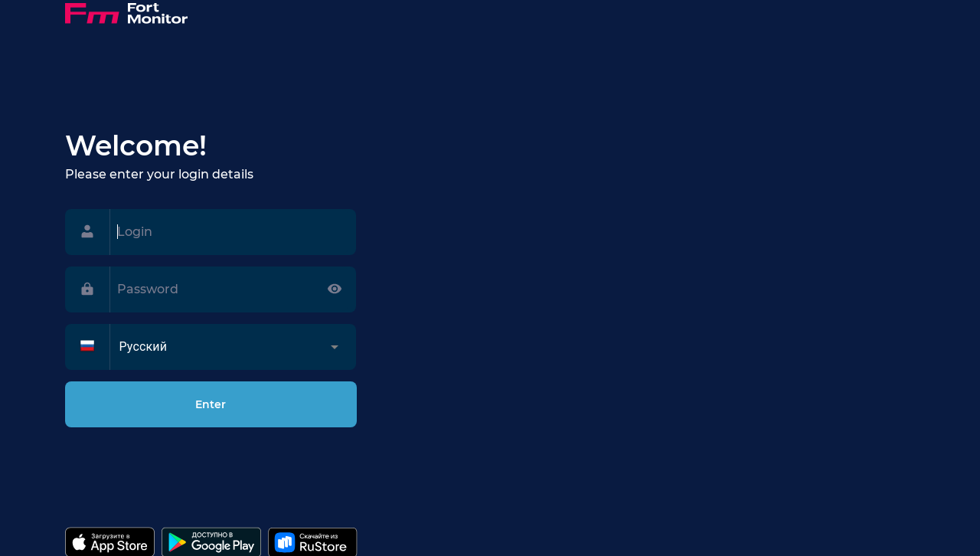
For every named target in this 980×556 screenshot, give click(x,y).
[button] (227, 347)
